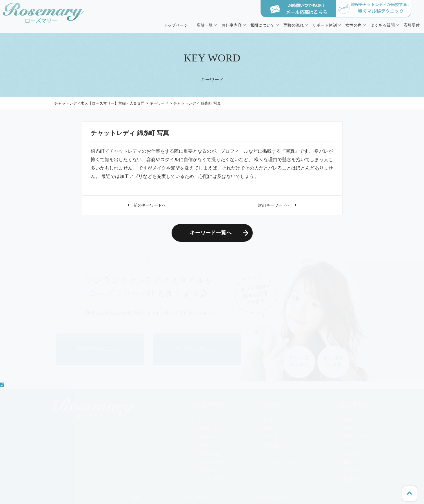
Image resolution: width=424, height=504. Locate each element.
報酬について (263, 25)
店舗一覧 (205, 25)
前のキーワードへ (147, 205)
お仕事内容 (232, 25)
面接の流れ (294, 25)
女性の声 (354, 25)
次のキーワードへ (277, 205)
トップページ (176, 25)
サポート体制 (325, 25)
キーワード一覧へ (211, 233)
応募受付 (412, 25)
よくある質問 (383, 25)
